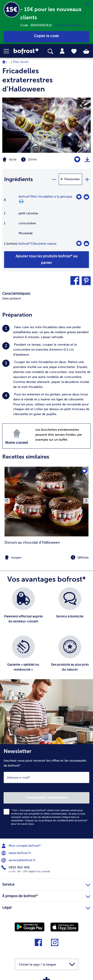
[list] (46, 636)
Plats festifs (21, 62)
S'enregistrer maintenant (46, 797)
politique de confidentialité (58, 821)
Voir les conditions (68, 25)
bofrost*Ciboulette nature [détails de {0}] (38, 244)
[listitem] (46, 332)
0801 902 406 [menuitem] (16, 868)
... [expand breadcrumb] (9, 62)
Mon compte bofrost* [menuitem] (22, 846)
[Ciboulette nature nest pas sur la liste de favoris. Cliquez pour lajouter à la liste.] (79, 243)
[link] (26, 51)
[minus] (54, 179)
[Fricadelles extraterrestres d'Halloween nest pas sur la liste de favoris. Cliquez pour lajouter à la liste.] (77, 159)
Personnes (72, 179)
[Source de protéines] (21, 202)
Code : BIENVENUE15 (37, 25)
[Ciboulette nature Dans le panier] (86, 244)
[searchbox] (50, 51)
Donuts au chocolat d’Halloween (32, 542)
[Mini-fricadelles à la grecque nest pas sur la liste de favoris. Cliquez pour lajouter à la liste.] (79, 197)
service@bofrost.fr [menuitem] (19, 860)
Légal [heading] (46, 907)
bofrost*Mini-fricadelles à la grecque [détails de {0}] (45, 197)
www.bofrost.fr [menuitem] (17, 853)
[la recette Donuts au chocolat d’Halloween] (46, 502)
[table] (46, 223)
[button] (9, 51)
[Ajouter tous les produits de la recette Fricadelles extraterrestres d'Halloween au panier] (46, 260)
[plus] (87, 179)
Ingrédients (18, 179)
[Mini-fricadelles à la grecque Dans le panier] (86, 197)
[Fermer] (88, 5)
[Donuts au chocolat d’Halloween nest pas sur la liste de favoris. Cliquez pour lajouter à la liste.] (84, 471)
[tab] (62, 51)
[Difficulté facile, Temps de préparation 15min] (31, 160)
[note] (46, 558)
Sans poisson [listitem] (12, 298)
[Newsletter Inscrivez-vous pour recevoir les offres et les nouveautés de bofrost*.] (46, 791)
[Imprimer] (87, 160)
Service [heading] (46, 884)
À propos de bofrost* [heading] (46, 895)
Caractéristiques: (17, 293)
